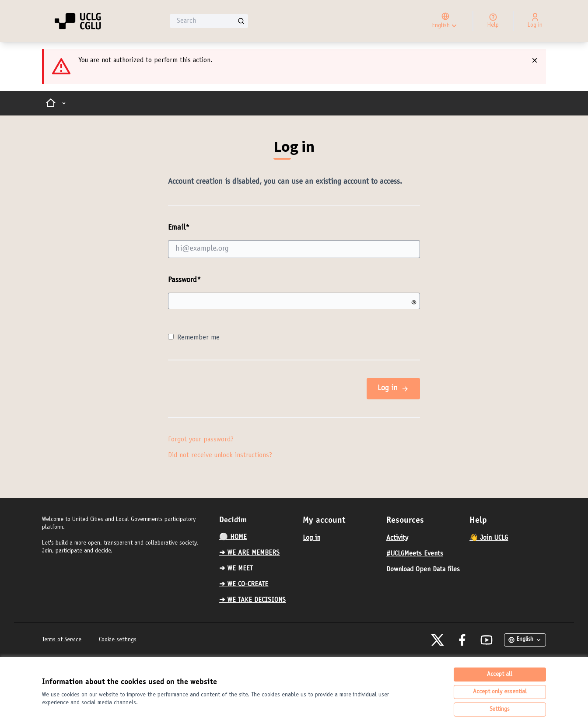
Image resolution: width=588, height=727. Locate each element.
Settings (500, 710)
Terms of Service (62, 640)
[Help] (493, 21)
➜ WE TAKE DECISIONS (252, 600)
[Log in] (535, 21)
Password (184, 280)
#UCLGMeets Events (415, 554)
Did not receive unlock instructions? (220, 455)
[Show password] (414, 302)
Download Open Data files (423, 570)
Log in (393, 389)
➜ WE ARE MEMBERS (249, 553)
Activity (397, 538)
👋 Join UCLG (489, 538)
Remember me (194, 337)
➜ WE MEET (236, 569)
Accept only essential (500, 692)
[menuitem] (257, 537)
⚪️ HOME (233, 537)
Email (294, 241)
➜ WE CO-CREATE (244, 584)
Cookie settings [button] (118, 640)
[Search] (209, 21)
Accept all (500, 675)
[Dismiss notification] (535, 60)
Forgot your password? (201, 440)
